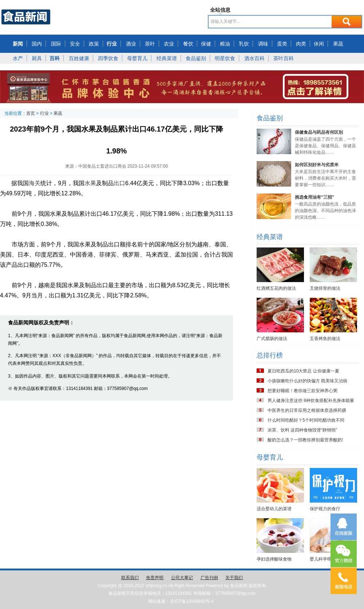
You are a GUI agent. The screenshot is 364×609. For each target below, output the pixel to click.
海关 (35, 183)
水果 (90, 183)
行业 (112, 44)
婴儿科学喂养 (323, 559)
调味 (263, 44)
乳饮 (244, 44)
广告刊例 (209, 578)
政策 (94, 44)
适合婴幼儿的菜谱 (274, 509)
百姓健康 (79, 58)
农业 (169, 44)
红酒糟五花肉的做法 (276, 288)
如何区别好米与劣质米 (317, 165)
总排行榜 (270, 355)
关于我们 (234, 578)
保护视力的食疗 (325, 509)
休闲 (319, 44)
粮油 (225, 44)
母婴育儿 (137, 58)
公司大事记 (182, 578)
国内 (37, 44)
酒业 (131, 44)
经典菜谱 (167, 58)
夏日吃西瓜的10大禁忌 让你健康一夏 (303, 371)
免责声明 (155, 578)
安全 (75, 44)
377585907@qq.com (236, 593)
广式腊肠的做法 (272, 339)
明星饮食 (225, 58)
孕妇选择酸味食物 (274, 559)
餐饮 (188, 44)
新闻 (18, 44)
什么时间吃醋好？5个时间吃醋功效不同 (306, 420)
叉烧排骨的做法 (325, 288)
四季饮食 (108, 58)
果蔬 (338, 44)
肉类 (301, 44)
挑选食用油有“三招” (314, 197)
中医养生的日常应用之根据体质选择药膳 (307, 410)
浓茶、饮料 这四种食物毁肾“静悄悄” (302, 430)
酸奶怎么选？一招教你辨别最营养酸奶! (305, 440)
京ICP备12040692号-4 (192, 601)
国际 (56, 44)
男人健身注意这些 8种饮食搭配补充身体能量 (311, 401)
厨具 (37, 58)
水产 (18, 58)
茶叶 (150, 44)
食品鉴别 (196, 58)
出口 (119, 183)
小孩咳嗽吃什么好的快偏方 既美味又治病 (307, 381)
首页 (31, 113)
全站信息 (220, 10)
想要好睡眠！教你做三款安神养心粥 (302, 391)
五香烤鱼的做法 (325, 339)
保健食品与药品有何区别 (319, 132)
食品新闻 (239, 586)
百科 (55, 58)
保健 (206, 44)
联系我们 (130, 578)
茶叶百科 (284, 58)
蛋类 (282, 44)
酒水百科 (254, 58)
